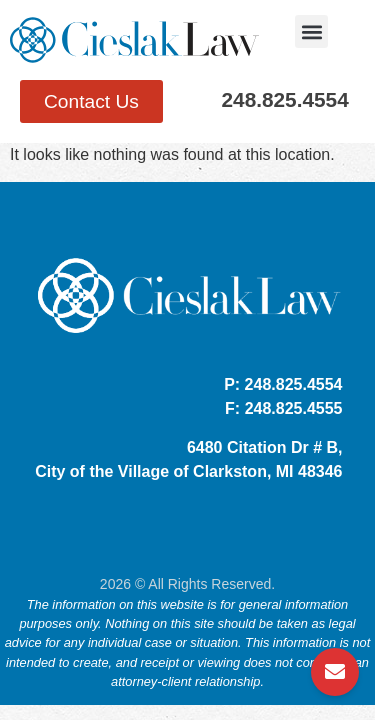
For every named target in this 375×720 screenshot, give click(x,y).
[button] (311, 31)
